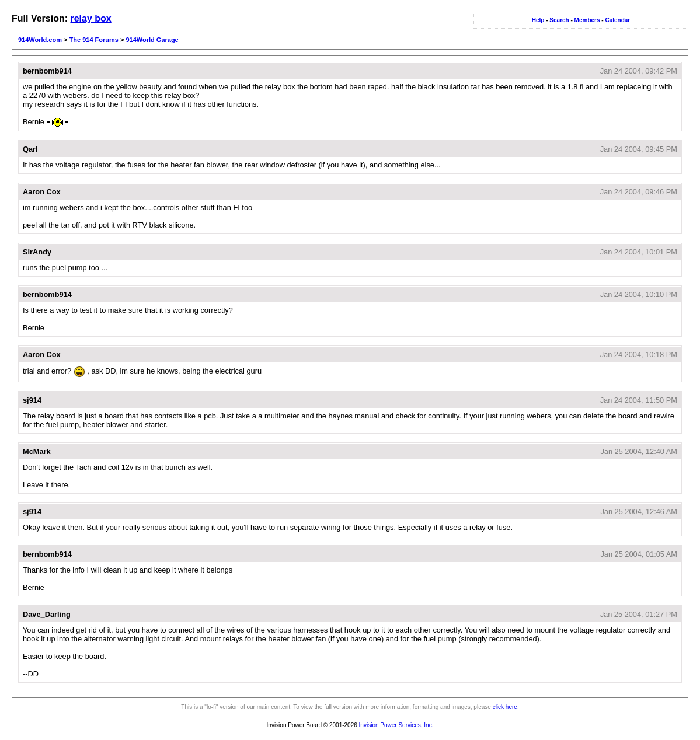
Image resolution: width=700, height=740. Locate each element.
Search (559, 20)
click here (505, 707)
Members (587, 20)
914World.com (40, 40)
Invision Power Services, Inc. (396, 725)
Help (538, 20)
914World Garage (152, 40)
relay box (90, 18)
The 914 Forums (94, 40)
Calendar (617, 20)
